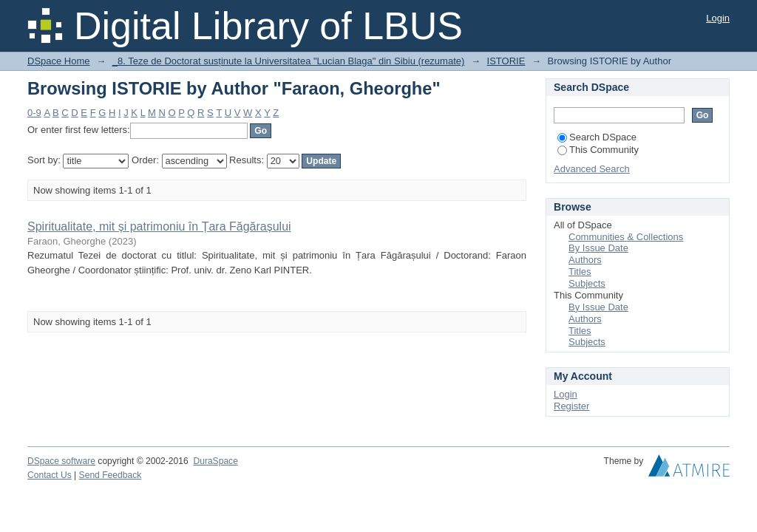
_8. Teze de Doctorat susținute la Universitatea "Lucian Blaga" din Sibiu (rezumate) (289, 61)
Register (571, 406)
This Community (598, 150)
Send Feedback (111, 475)
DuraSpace (215, 461)
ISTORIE (506, 61)
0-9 (34, 113)
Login (718, 18)
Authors (585, 260)
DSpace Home (59, 61)
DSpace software (61, 461)
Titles (580, 272)
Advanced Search (592, 169)
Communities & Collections (626, 237)
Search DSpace (597, 137)
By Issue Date (598, 248)
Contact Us (50, 475)
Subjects (587, 283)
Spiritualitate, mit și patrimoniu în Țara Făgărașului (159, 226)
